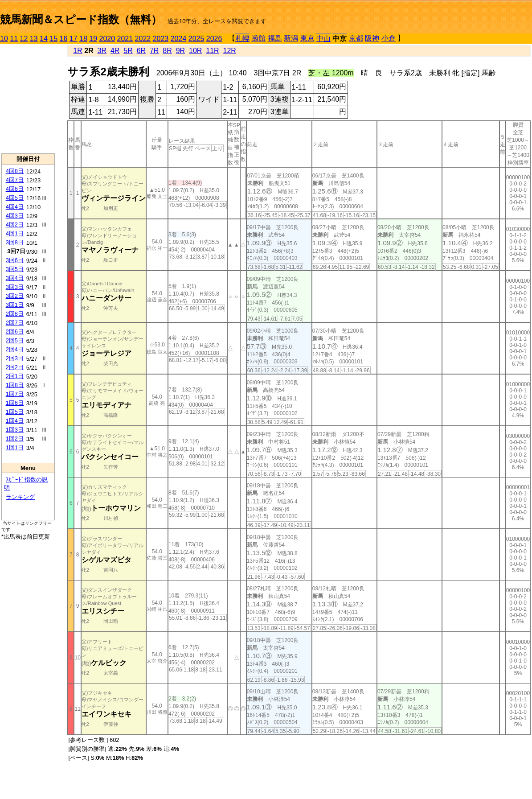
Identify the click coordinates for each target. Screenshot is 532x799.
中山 (323, 39)
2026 (214, 39)
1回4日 (15, 421)
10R (195, 51)
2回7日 (15, 323)
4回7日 (15, 180)
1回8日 (15, 385)
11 (14, 39)
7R (154, 51)
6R (141, 51)
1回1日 (15, 447)
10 (4, 39)
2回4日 (15, 349)
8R (167, 51)
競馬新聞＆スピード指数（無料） (81, 19)
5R (128, 51)
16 (64, 39)
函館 (258, 38)
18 (83, 39)
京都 (356, 38)
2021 (125, 39)
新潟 (291, 38)
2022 (143, 39)
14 (44, 39)
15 (53, 39)
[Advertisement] (28, 99)
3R (102, 51)
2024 (179, 39)
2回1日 (15, 376)
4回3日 (15, 216)
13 (34, 39)
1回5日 (15, 412)
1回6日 (15, 403)
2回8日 (15, 314)
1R (78, 51)
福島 (275, 38)
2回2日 (15, 367)
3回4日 (15, 278)
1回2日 (15, 439)
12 (24, 39)
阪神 (372, 38)
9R (180, 51)
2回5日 (15, 340)
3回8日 (15, 242)
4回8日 (15, 171)
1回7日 (15, 394)
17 (74, 39)
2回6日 (15, 332)
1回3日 (15, 430)
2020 (107, 39)
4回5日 (15, 198)
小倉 (389, 38)
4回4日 (15, 207)
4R (115, 51)
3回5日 (15, 269)
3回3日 (15, 287)
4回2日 (15, 224)
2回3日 (15, 358)
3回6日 (15, 260)
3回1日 (15, 305)
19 (93, 39)
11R (212, 51)
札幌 (242, 39)
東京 (307, 38)
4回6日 (15, 189)
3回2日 (15, 296)
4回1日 (15, 233)
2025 (196, 39)
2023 (161, 39)
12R (230, 51)
